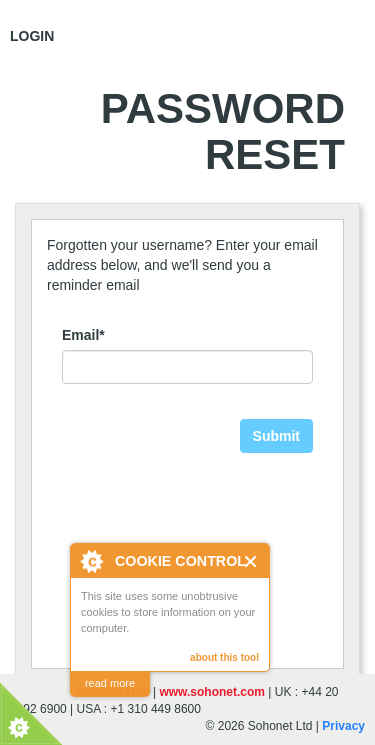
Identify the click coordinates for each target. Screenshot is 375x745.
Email (83, 335)
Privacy (343, 726)
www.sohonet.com (212, 692)
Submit (276, 436)
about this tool (224, 657)
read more (110, 683)
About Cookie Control (91, 561)
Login (32, 36)
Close (251, 561)
